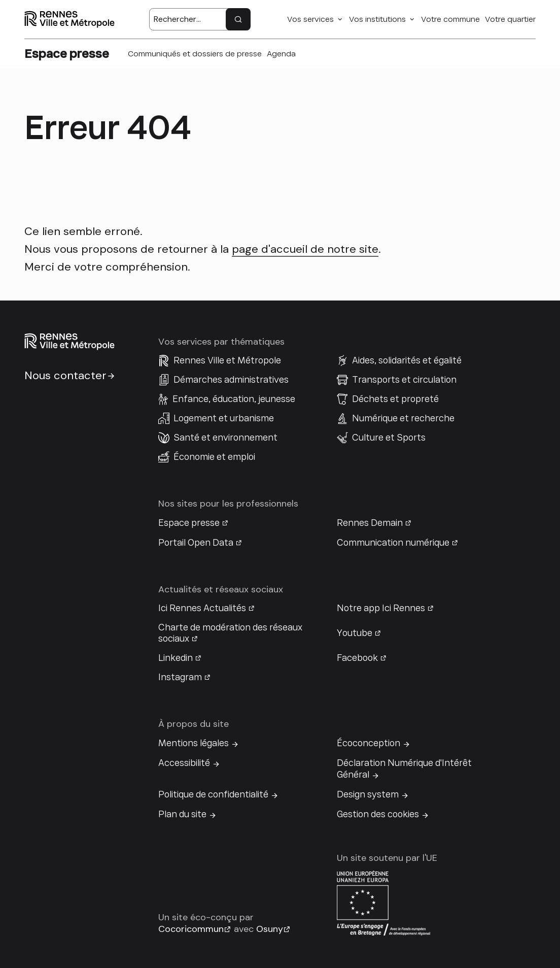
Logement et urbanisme (224, 418)
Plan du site (182, 814)
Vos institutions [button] (377, 19)
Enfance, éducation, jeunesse (234, 399)
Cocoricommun (191, 929)
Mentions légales (194, 743)
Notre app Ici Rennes (381, 608)
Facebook (357, 658)
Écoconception (369, 743)
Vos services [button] (310, 19)
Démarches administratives (231, 380)
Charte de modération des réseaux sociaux (230, 633)
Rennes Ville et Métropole (227, 360)
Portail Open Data (196, 543)
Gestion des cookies (378, 814)
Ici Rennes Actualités (202, 608)
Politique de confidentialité (213, 794)
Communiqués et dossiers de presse (195, 54)
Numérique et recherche (403, 418)
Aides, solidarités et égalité (407, 360)
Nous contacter (65, 375)
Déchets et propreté (395, 399)
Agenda (281, 54)
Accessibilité (184, 763)
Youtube (355, 633)
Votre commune (450, 19)
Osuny (270, 929)
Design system (368, 794)
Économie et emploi (214, 457)
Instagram (180, 677)
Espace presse (189, 523)
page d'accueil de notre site (305, 249)
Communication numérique (393, 543)
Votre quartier (510, 19)
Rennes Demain (370, 523)
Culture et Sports (389, 438)
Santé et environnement (225, 438)
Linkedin (176, 658)
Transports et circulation (404, 380)
